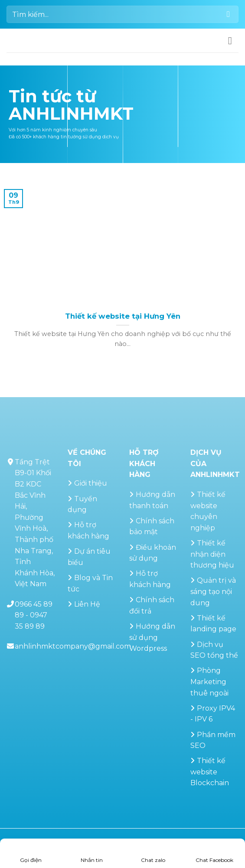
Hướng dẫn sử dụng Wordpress (152, 637)
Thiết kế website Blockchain (210, 772)
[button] (233, 41)
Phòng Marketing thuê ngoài (209, 682)
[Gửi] (228, 14)
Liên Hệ (87, 604)
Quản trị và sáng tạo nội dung (213, 591)
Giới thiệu (91, 483)
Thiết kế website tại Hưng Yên (123, 316)
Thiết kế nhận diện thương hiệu (212, 554)
